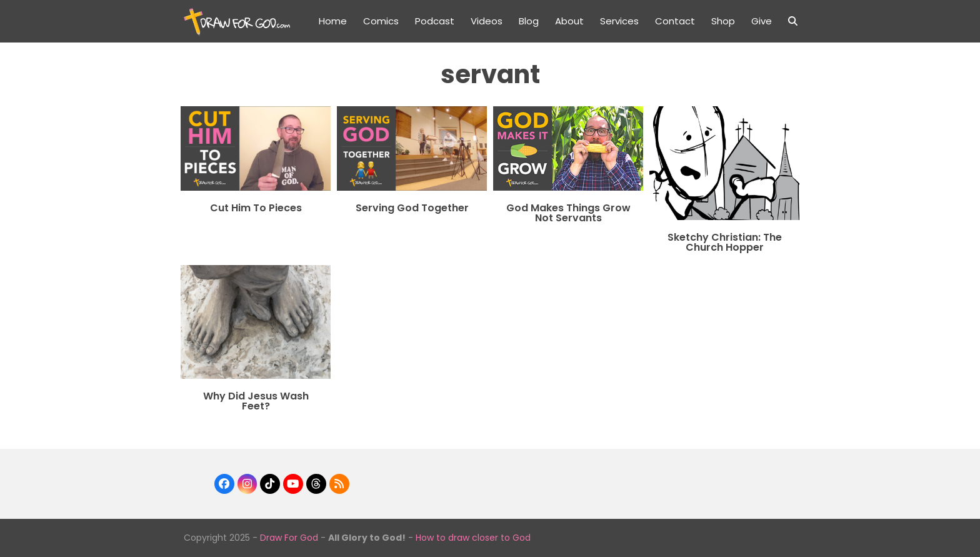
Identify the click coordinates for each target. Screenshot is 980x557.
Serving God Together (412, 208)
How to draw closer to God (473, 538)
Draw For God (289, 538)
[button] (793, 21)
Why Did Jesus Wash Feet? (256, 401)
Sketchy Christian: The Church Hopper (725, 242)
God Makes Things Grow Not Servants (568, 213)
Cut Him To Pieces (256, 208)
